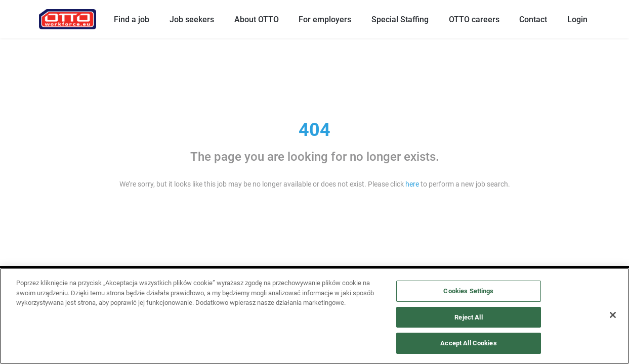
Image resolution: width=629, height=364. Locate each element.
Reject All (468, 317)
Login (577, 19)
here (412, 184)
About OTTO (257, 19)
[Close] (613, 315)
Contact (533, 19)
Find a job (132, 19)
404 (314, 130)
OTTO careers (474, 19)
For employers (325, 19)
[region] (314, 316)
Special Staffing (400, 19)
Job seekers (192, 19)
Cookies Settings (468, 291)
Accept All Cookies (468, 343)
